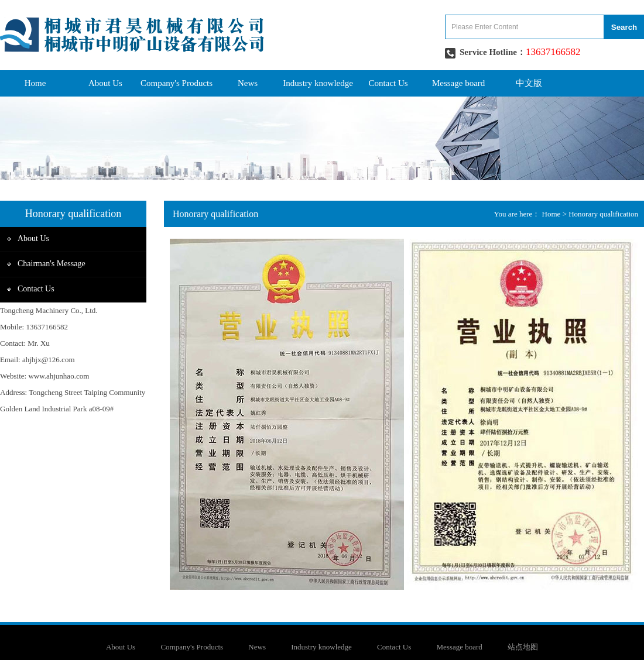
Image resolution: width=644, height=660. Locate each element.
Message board (458, 83)
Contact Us (388, 83)
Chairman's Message (52, 264)
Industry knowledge (318, 83)
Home (35, 83)
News (248, 83)
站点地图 (523, 647)
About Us (105, 83)
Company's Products (177, 83)
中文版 (529, 83)
